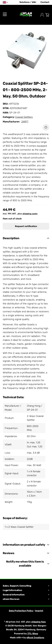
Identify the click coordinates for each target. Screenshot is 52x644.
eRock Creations (35, 638)
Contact (45, 2)
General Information (26, 595)
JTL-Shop (33, 634)
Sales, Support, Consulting (26, 586)
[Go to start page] (26, 15)
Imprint (39, 611)
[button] (26, 238)
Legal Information (26, 590)
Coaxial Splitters (24, 117)
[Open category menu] (5, 14)
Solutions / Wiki (28, 2)
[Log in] (42, 15)
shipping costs (30, 214)
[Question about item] (46, 127)
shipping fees (38, 622)
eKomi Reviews (26, 599)
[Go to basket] (47, 15)
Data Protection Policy (21, 611)
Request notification (26, 226)
